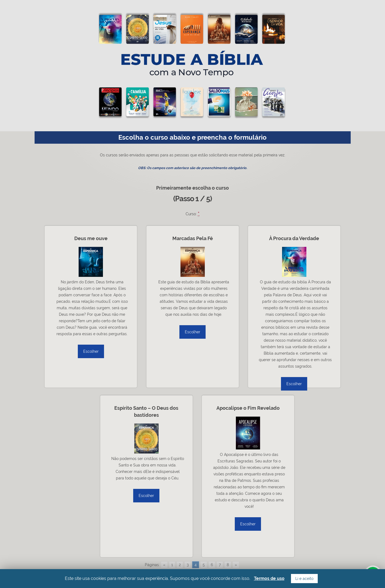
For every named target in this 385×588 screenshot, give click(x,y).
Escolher (91, 351)
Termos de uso (269, 578)
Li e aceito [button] (304, 579)
